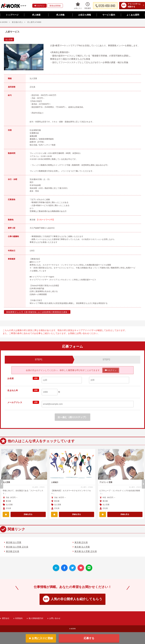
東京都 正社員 (81, 542)
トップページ (12, 15)
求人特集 (60, 15)
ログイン (39, 6)
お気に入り (78, 6)
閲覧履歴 (88, 6)
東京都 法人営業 (14, 542)
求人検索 (36, 15)
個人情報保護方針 (36, 618)
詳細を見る (28, 514)
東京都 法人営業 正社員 (17, 547)
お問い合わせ (55, 618)
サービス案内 (109, 15)
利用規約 (19, 618)
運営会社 (6, 618)
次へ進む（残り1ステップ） (72, 417)
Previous (2, 484)
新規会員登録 (55, 6)
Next (143, 484)
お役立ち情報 (85, 15)
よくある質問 (133, 15)
